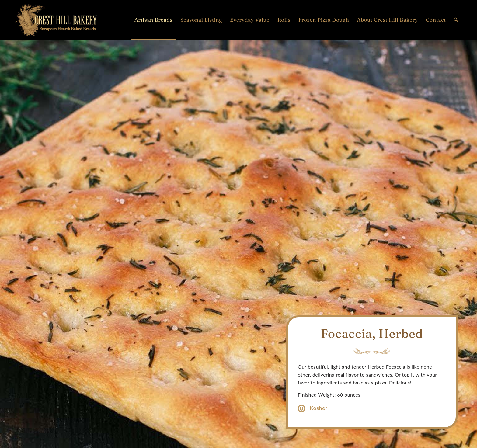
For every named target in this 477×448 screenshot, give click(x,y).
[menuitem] (153, 20)
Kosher (319, 408)
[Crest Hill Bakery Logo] (56, 20)
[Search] (456, 20)
